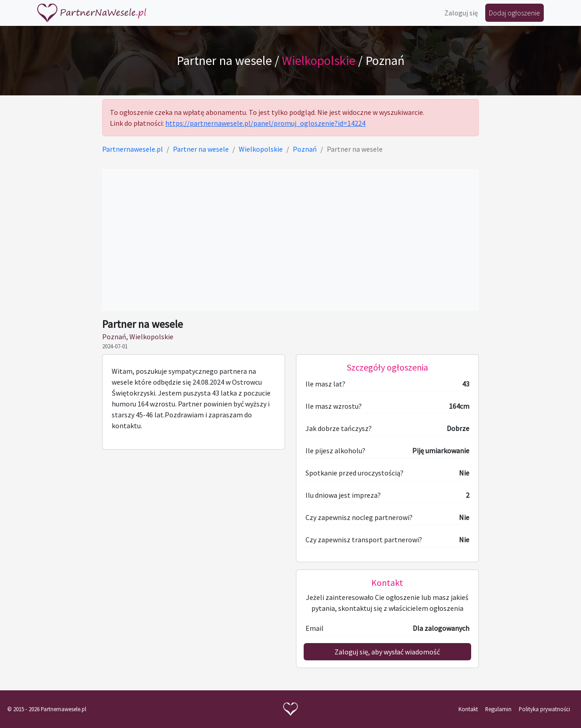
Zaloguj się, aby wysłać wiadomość (387, 652)
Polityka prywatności (544, 709)
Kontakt (468, 709)
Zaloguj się (461, 13)
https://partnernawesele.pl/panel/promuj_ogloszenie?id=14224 (265, 123)
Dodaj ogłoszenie (515, 13)
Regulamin (498, 709)
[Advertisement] (290, 240)
